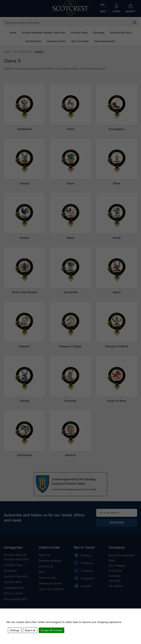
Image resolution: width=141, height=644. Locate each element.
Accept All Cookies (51, 630)
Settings (15, 630)
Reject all (30, 630)
